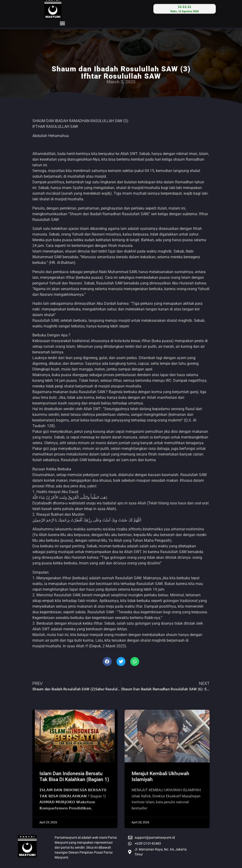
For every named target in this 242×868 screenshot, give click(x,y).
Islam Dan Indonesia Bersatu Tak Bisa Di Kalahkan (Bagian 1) (74, 776)
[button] (62, 13)
